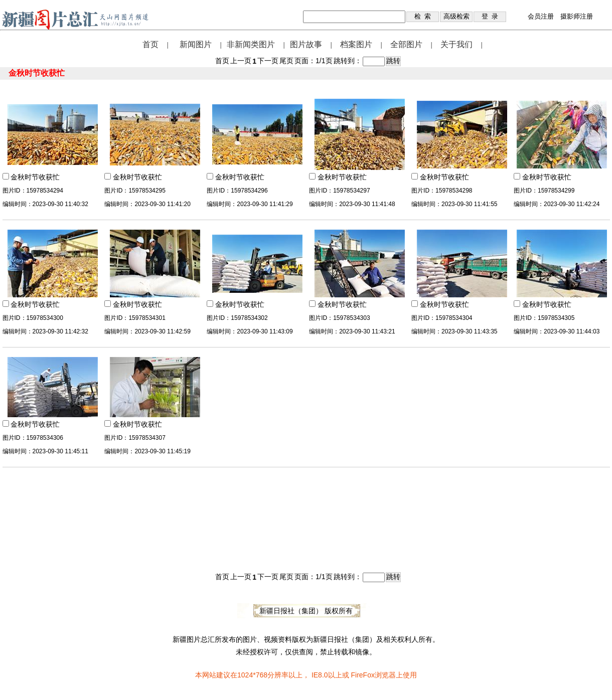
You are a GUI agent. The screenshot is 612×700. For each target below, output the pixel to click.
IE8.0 (320, 675)
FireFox (362, 675)
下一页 (268, 61)
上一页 (241, 61)
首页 (150, 44)
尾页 (286, 61)
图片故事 (306, 44)
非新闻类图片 (251, 44)
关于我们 (456, 44)
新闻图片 (196, 44)
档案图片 (356, 44)
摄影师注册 (577, 16)
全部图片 (406, 44)
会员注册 (541, 16)
